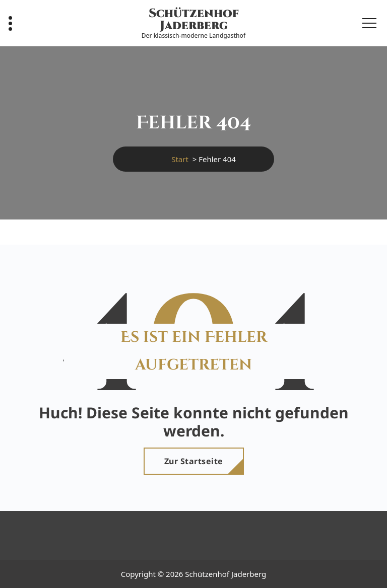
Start (180, 159)
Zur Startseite (194, 461)
